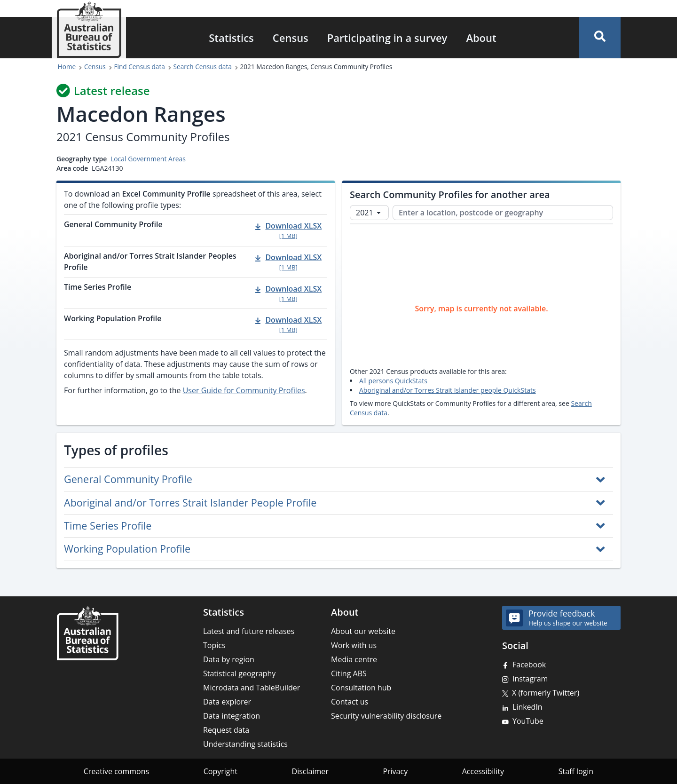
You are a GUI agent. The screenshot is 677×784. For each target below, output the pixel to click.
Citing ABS (349, 673)
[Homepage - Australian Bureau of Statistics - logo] (89, 30)
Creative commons (116, 771)
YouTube (528, 721)
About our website (363, 631)
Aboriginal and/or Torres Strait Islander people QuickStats (448, 390)
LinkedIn (527, 707)
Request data (226, 730)
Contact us (350, 702)
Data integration (232, 716)
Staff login (576, 771)
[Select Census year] (369, 213)
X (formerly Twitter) (546, 693)
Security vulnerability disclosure (386, 716)
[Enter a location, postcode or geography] (503, 213)
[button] (600, 38)
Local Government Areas (148, 159)
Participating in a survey (387, 38)
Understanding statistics (245, 744)
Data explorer (227, 702)
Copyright (220, 771)
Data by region (229, 659)
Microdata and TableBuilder (252, 688)
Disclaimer (310, 771)
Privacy (395, 771)
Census (291, 38)
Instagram (530, 679)
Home (67, 67)
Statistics (231, 38)
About (481, 38)
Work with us (354, 645)
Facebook (529, 665)
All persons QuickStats (393, 381)
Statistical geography (239, 673)
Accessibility (483, 771)
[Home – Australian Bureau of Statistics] (87, 633)
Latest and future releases (249, 631)
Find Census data (140, 67)
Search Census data (203, 67)
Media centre (354, 659)
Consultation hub (361, 688)
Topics (214, 645)
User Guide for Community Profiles (244, 390)
